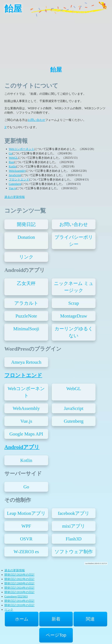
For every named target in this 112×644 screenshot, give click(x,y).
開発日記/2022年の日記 (19, 579)
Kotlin (12, 166)
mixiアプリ (74, 526)
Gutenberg (15, 184)
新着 (56, 619)
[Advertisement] (56, 38)
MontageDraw (74, 316)
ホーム (22, 619)
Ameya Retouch (26, 362)
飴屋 (13, 9)
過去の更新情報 (15, 197)
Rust (11, 162)
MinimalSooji (26, 329)
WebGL (13, 158)
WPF (26, 526)
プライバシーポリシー (74, 241)
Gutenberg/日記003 (16, 596)
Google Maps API (26, 434)
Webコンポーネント (22, 149)
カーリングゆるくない (74, 332)
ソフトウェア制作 (74, 552)
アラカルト (26, 303)
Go (10, 153)
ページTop (56, 635)
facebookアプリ (74, 513)
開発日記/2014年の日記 (19, 601)
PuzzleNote (26, 316)
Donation (26, 237)
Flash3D (74, 539)
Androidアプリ (22, 447)
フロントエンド (19, 179)
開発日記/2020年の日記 (19, 575)
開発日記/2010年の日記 (19, 605)
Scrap (74, 303)
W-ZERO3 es (26, 552)
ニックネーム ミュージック (74, 287)
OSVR (26, 539)
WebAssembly (17, 171)
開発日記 (26, 224)
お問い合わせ (36, 120)
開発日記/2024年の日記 (19, 588)
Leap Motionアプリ (26, 513)
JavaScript (15, 175)
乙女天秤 (26, 283)
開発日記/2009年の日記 (19, 583)
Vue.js (12, 188)
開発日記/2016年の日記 (19, 592)
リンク (26, 257)
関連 (90, 619)
